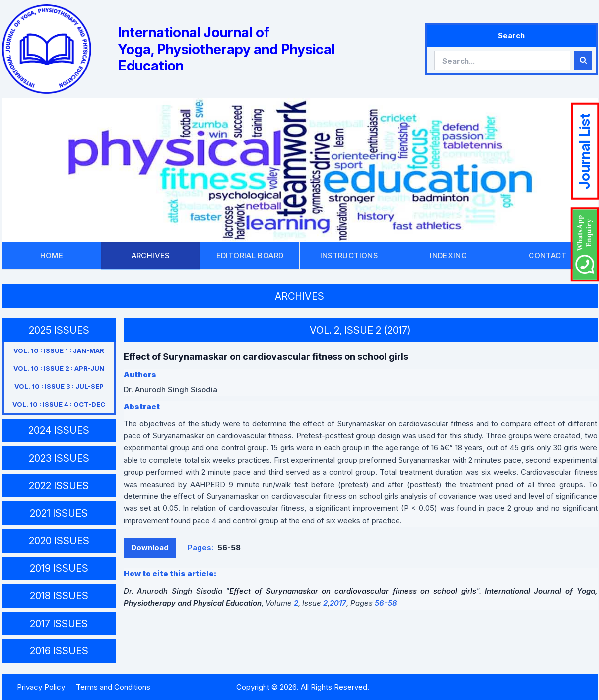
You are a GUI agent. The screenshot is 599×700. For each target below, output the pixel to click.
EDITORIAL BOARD (250, 255)
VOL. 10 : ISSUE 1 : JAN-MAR (59, 350)
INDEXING (448, 255)
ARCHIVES (151, 255)
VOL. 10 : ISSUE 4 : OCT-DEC (59, 404)
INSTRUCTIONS (349, 255)
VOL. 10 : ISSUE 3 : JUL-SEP (59, 386)
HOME (52, 255)
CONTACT (547, 255)
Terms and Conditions (113, 687)
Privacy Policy (41, 687)
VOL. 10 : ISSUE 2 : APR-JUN (59, 368)
